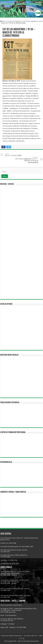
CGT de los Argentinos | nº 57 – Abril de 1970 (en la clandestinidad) (26, 160)
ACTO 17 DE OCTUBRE (17, 155)
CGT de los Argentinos (14, 21)
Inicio (3, 21)
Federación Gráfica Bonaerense (11, 636)
